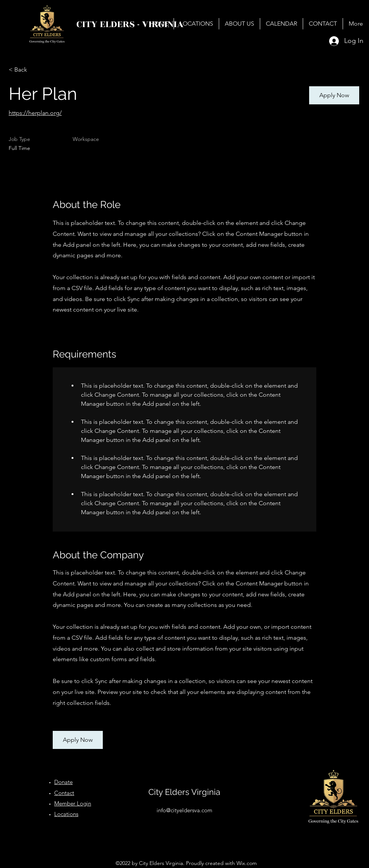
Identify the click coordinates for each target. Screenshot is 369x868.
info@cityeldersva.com (184, 810)
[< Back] (35, 70)
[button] (334, 95)
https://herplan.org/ (35, 113)
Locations (66, 814)
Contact (64, 793)
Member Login (73, 803)
